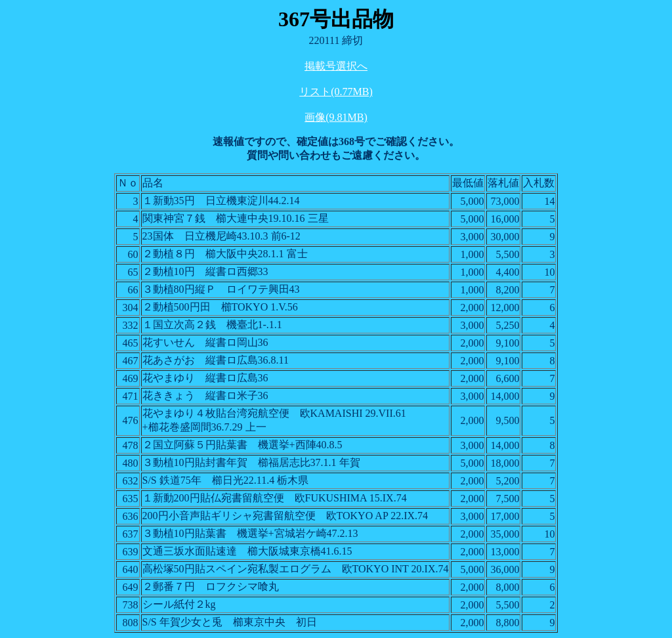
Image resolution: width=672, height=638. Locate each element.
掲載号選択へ (336, 66)
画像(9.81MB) (336, 117)
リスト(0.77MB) (336, 92)
